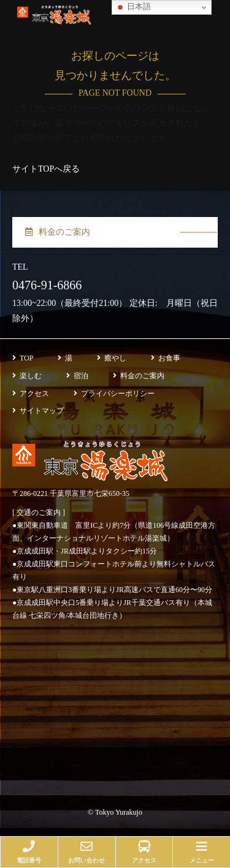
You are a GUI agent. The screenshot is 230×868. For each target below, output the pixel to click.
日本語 (133, 7)
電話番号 (29, 852)
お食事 (166, 358)
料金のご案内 (58, 232)
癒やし (112, 358)
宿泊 (77, 376)
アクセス (31, 394)
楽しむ (27, 376)
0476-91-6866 (47, 285)
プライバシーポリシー (114, 394)
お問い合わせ (87, 852)
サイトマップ (38, 411)
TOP (23, 358)
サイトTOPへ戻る (46, 169)
